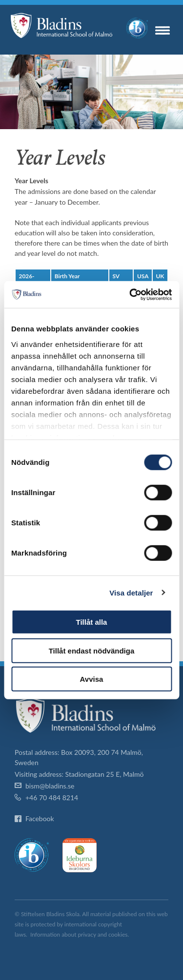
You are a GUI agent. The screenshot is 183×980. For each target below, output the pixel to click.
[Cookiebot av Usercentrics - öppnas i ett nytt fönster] (130, 294)
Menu (163, 30)
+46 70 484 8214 (52, 797)
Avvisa (92, 679)
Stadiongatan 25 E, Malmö (105, 774)
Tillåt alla (92, 622)
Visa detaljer (131, 592)
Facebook (40, 818)
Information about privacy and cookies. (80, 934)
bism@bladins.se (50, 786)
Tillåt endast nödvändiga (92, 650)
